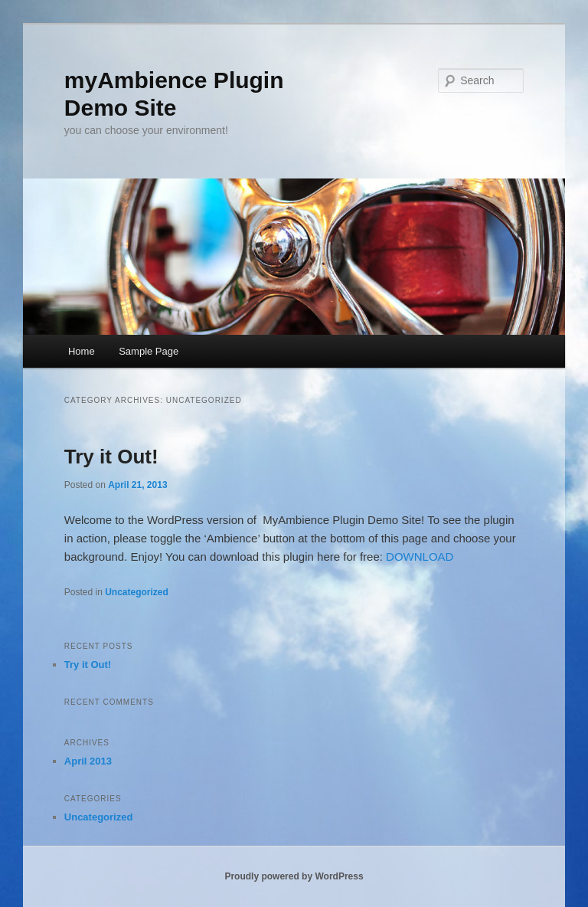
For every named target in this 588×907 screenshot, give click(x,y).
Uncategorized (137, 592)
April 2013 (88, 761)
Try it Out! (111, 457)
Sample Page (149, 351)
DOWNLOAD (420, 557)
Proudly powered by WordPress (294, 876)
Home (82, 351)
